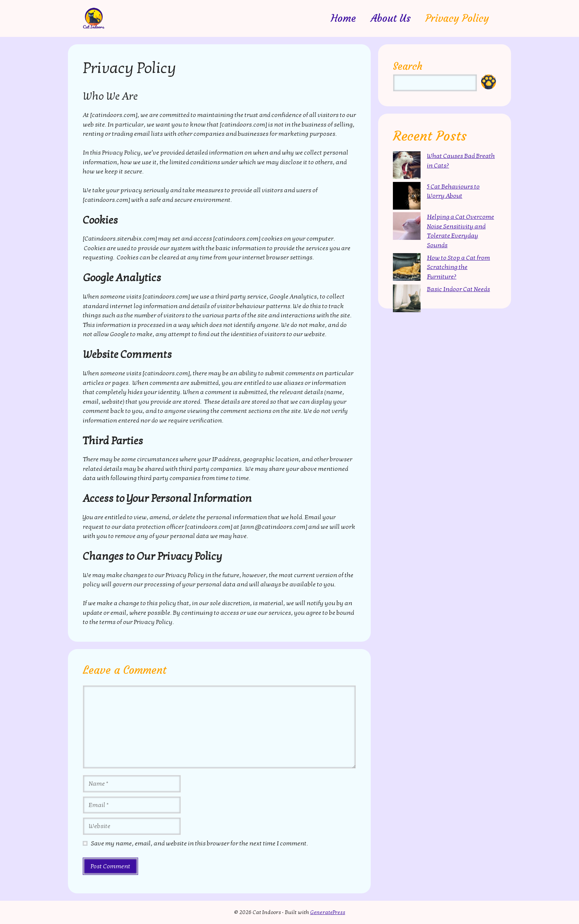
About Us (391, 18)
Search (408, 66)
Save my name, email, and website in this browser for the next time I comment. (199, 843)
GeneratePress (328, 912)
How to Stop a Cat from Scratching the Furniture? (458, 267)
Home (343, 18)
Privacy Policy (457, 18)
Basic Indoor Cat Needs (458, 289)
